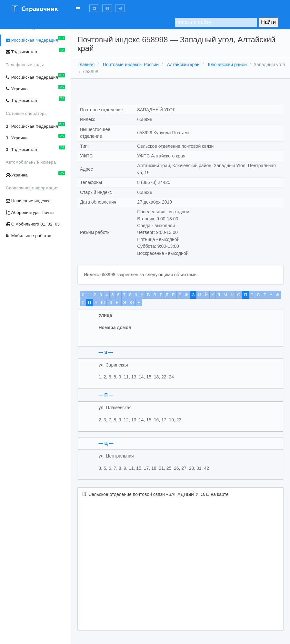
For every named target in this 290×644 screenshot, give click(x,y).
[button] (94, 8)
